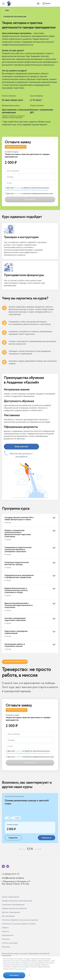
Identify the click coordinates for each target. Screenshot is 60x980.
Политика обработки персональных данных (20, 920)
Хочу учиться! (21, 447)
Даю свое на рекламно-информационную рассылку (29, 193)
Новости (5, 931)
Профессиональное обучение (14, 908)
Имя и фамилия (13, 171)
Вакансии (6, 947)
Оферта (5, 928)
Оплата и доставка (10, 943)
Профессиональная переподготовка (17, 901)
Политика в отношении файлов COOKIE (19, 924)
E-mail (9, 183)
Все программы (8, 916)
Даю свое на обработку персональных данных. (27, 189)
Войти (48, 3)
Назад (7, 10)
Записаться (47, 838)
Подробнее (13, 838)
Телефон (10, 177)
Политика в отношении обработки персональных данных (27, 190)
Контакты (6, 939)
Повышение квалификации (13, 905)
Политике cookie (21, 969)
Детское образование (11, 912)
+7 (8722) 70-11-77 (11, 874)
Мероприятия (8, 935)
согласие (18, 188)
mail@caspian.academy (13, 878)
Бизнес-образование (11, 897)
